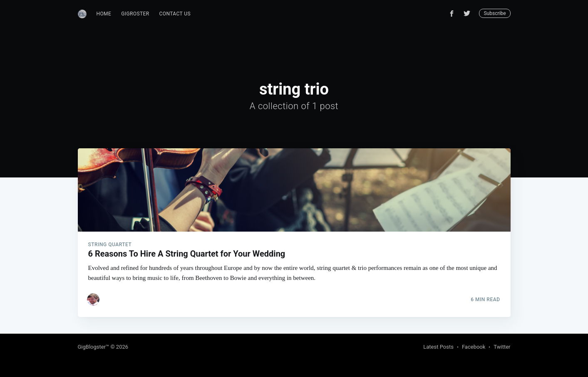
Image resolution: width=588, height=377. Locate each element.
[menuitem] (104, 14)
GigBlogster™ (94, 347)
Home (104, 14)
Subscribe (495, 13)
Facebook (474, 347)
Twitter (502, 347)
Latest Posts (438, 347)
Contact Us (175, 14)
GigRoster (135, 14)
